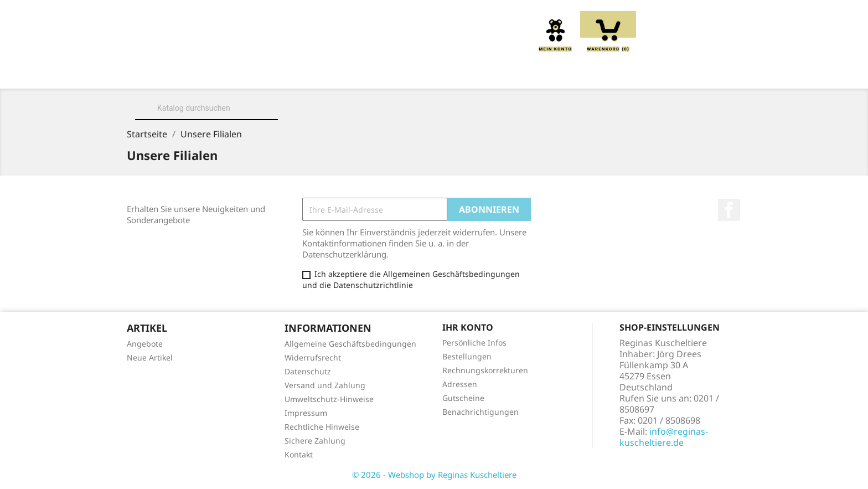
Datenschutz (308, 371)
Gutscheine (463, 398)
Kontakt (299, 454)
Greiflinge (434, 73)
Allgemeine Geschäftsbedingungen (350, 344)
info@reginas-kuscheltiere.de (664, 437)
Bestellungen (467, 356)
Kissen (373, 73)
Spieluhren (679, 73)
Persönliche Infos (474, 343)
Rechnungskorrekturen (485, 370)
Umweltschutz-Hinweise (329, 399)
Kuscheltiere (305, 73)
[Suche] (206, 108)
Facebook (729, 210)
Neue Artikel (150, 357)
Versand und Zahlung (325, 385)
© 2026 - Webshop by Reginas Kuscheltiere (434, 475)
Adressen (460, 384)
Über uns (231, 73)
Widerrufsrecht (313, 357)
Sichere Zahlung (315, 441)
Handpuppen (509, 73)
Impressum (306, 413)
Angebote (145, 344)
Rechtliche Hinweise (322, 427)
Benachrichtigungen (480, 412)
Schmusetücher (595, 73)
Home (176, 73)
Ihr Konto (468, 327)
